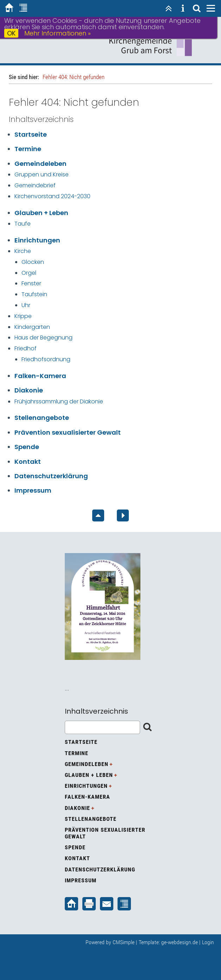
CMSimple (124, 942)
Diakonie (29, 390)
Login (208, 942)
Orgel (29, 273)
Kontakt (28, 462)
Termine (28, 149)
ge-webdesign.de (179, 942)
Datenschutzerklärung (51, 476)
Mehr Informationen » (58, 33)
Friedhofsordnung (46, 359)
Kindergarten (32, 327)
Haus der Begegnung (43, 338)
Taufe (23, 224)
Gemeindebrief (35, 185)
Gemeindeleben (40, 164)
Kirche (23, 251)
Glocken (33, 262)
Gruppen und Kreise (42, 174)
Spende (27, 447)
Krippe (23, 316)
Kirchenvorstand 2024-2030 (52, 196)
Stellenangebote (42, 418)
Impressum (33, 490)
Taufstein (34, 294)
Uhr (26, 305)
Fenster (31, 283)
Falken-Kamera (40, 376)
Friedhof (26, 348)
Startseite (31, 134)
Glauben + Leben (41, 213)
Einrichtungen (37, 240)
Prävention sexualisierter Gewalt (68, 432)
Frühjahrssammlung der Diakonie (59, 401)
